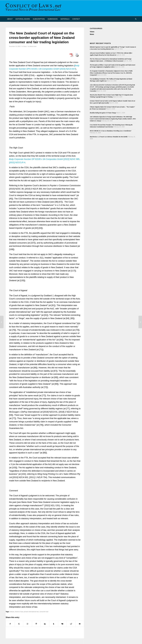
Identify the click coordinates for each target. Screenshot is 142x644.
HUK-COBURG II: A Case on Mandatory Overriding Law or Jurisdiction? (111, 131)
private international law (31, 612)
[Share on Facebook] (10, 624)
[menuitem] (10, 19)
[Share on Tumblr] (54, 624)
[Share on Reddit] (71, 624)
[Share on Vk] (62, 624)
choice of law (19, 612)
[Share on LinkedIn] (45, 624)
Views (25, 46)
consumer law (44, 612)
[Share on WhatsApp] (28, 624)
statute (12, 612)
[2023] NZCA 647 (68, 69)
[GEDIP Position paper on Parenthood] (140, 322)
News (92, 34)
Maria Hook (33, 46)
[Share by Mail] (80, 624)
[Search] (135, 19)
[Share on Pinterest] (36, 624)
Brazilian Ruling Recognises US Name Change (103, 113)
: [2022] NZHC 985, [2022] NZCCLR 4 (45, 159)
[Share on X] (19, 624)
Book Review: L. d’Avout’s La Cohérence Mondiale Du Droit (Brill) (109, 137)
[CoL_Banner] (34, 8)
